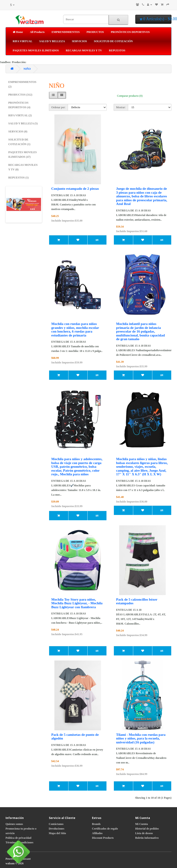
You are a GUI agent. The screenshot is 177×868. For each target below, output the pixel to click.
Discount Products (103, 838)
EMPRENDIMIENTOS (66, 32)
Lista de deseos (144, 833)
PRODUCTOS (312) (20, 95)
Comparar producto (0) (130, 96)
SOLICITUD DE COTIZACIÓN (113, 41)
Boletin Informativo (147, 838)
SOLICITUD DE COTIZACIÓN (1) (19, 142)
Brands (96, 824)
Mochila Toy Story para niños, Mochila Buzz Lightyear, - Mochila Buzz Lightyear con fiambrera (77, 603)
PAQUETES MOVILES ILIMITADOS (36, 50)
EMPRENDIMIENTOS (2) (22, 84)
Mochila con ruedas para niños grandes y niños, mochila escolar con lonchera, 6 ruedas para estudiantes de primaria (75, 330)
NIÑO (27, 69)
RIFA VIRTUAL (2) (20, 115)
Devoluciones (57, 829)
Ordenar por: (59, 107)
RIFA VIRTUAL (22, 41)
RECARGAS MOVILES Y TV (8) (23, 167)
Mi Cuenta (142, 824)
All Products (37, 32)
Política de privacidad (18, 838)
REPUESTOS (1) (18, 178)
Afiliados (97, 833)
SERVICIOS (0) (18, 132)
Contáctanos (56, 824)
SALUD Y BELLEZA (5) (23, 123)
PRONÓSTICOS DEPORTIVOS (130, 32)
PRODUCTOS (95, 32)
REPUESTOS (117, 50)
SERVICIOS (80, 41)
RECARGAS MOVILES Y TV (84, 50)
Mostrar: (121, 107)
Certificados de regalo (105, 829)
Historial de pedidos (147, 829)
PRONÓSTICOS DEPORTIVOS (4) (19, 105)
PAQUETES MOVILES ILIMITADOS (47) (22, 155)
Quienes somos (14, 824)
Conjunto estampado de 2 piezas (75, 189)
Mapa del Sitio (58, 833)
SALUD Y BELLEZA (52, 41)
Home (18, 32)
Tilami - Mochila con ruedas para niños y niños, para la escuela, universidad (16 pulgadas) (141, 738)
